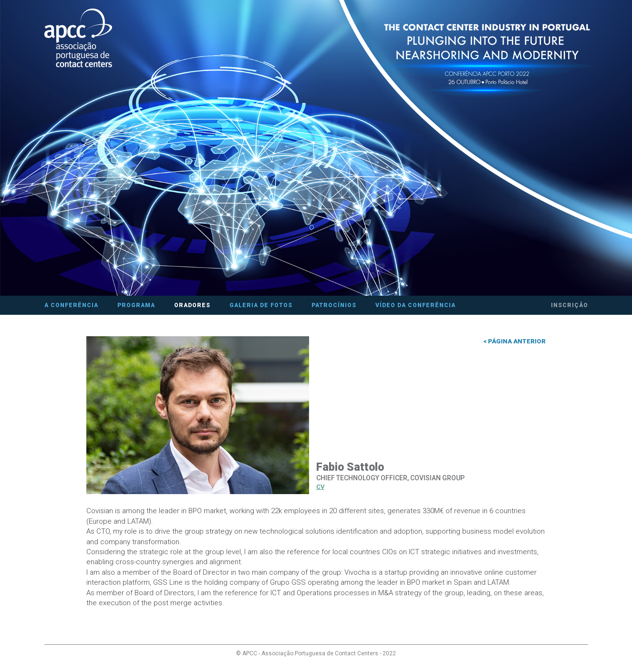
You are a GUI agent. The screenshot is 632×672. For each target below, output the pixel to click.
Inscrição (570, 305)
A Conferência (71, 305)
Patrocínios (334, 305)
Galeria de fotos (261, 305)
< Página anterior (514, 341)
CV (320, 487)
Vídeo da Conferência (415, 305)
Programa (136, 305)
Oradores (192, 305)
